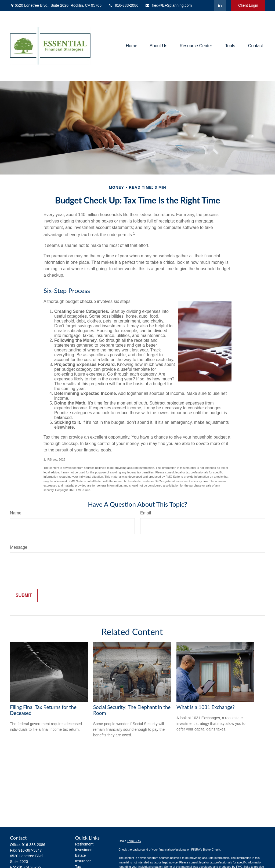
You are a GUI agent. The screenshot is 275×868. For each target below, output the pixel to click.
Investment (84, 850)
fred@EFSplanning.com (168, 5)
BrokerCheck (212, 850)
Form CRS (134, 841)
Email (146, 513)
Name (16, 513)
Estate (81, 855)
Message (19, 547)
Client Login (248, 5)
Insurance (83, 861)
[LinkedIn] (220, 5)
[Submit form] (24, 595)
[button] (131, 46)
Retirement (84, 844)
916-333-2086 (123, 5)
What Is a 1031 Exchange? (206, 707)
